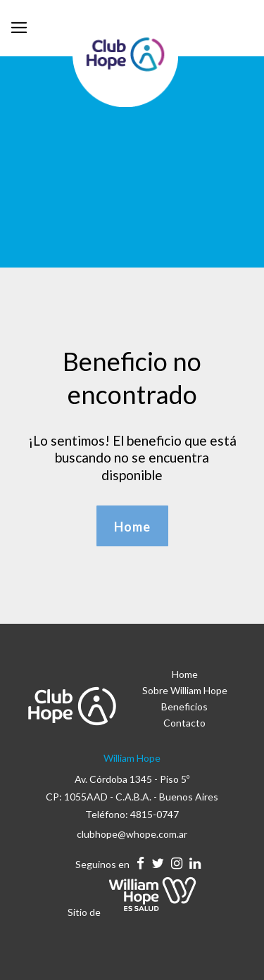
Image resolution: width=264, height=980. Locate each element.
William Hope (132, 758)
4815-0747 (155, 814)
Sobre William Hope (185, 690)
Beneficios (184, 706)
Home (185, 674)
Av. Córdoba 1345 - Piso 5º (132, 779)
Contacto (184, 723)
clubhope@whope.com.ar (132, 834)
